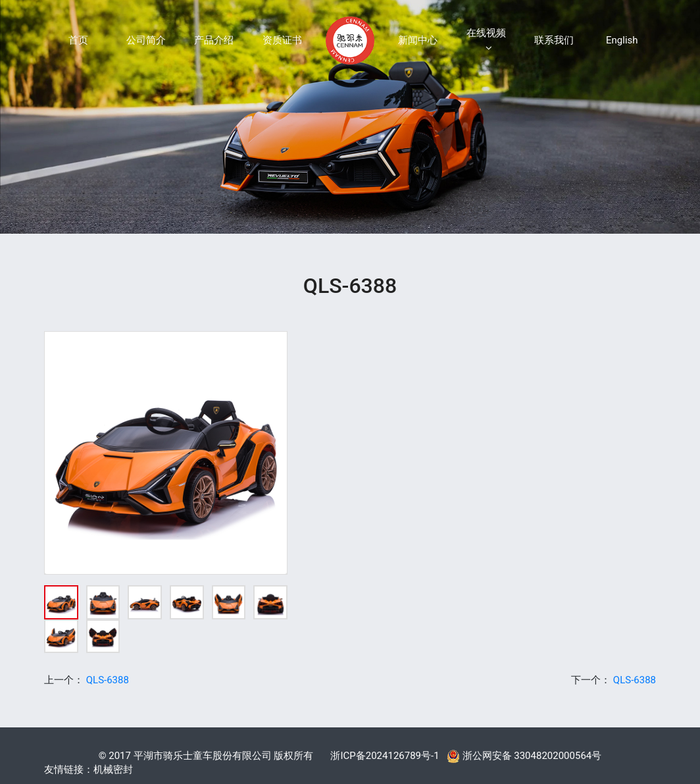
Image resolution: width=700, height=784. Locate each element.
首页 (78, 40)
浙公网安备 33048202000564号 (524, 756)
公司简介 (146, 40)
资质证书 (282, 40)
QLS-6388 (108, 680)
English (622, 40)
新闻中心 (418, 40)
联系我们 (554, 40)
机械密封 (113, 770)
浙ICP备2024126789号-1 (385, 756)
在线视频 (486, 40)
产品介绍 (214, 40)
